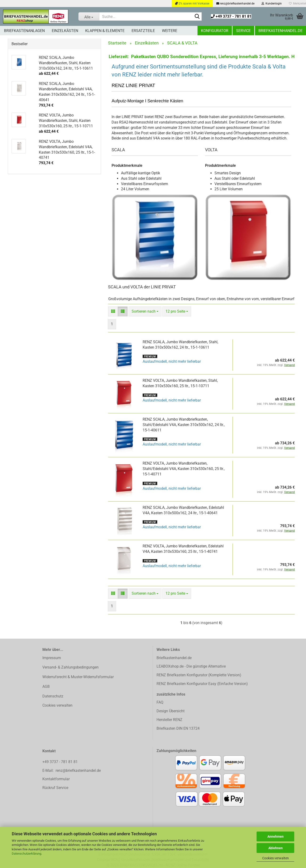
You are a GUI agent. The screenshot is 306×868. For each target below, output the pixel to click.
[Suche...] (89, 16)
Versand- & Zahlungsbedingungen (70, 667)
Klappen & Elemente (105, 31)
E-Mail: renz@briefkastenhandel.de (72, 770)
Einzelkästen (65, 31)
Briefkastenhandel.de (280, 31)
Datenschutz (53, 696)
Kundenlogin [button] (272, 4)
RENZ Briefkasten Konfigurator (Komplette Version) (199, 675)
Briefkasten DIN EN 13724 (178, 728)
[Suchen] (197, 17)
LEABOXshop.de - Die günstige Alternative (191, 666)
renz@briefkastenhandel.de (235, 4)
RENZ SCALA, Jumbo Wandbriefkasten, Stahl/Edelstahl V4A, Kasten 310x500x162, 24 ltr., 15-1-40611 (184, 425)
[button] (113, 312)
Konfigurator (215, 31)
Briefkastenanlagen (24, 31)
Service (243, 31)
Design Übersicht (171, 711)
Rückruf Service (55, 788)
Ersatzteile (143, 31)
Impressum (52, 658)
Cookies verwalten (276, 858)
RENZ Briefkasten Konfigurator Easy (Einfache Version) (202, 684)
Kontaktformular (56, 779)
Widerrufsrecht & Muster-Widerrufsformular (78, 677)
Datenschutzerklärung (26, 854)
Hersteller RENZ (169, 720)
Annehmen (276, 836)
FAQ (160, 702)
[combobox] (145, 312)
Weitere (170, 31)
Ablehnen (276, 848)
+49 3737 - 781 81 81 (231, 16)
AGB (46, 687)
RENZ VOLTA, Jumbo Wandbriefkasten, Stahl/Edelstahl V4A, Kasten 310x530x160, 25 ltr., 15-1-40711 (184, 469)
